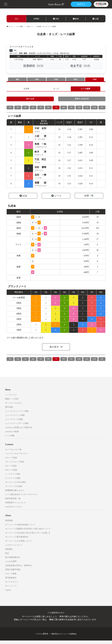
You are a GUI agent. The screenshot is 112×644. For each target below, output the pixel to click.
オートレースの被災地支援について (20, 528)
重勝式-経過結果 (82, 100)
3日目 (56, 80)
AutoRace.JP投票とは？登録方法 (19, 431)
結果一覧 (89, 199)
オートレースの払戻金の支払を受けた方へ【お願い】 (28, 536)
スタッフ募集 (11, 577)
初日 (17, 80)
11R (87, 109)
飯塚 (76, 19)
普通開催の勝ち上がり (15, 494)
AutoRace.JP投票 (12, 435)
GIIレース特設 (11, 473)
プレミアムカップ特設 (15, 465)
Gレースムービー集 (13, 453)
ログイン (81, 4)
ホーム (10, 26)
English (8, 593)
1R (10, 109)
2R (18, 109)
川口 (16, 19)
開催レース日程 (12, 402)
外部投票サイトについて (16, 506)
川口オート (31, 26)
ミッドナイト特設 (13, 477)
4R (33, 109)
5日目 (94, 80)
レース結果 (86, 89)
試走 (23, 199)
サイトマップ (11, 589)
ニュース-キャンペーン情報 (17, 415)
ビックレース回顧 (13, 482)
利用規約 (9, 553)
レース (56, 199)
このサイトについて (14, 549)
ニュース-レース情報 (14, 423)
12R (94, 109)
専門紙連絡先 (11, 581)
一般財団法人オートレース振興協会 (63, 637)
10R (79, 109)
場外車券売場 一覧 (13, 502)
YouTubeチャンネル (13, 510)
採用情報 (9, 524)
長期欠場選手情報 (13, 573)
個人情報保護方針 (13, 561)
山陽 (96, 19)
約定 (7, 557)
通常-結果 (30, 100)
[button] (6, 4)
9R (71, 109)
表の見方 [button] (54, 350)
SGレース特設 (11, 461)
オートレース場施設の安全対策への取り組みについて (28, 532)
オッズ (56, 89)
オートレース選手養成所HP (17, 540)
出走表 (26, 89)
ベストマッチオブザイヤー (16, 457)
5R (41, 109)
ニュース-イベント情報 (15, 419)
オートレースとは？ (14, 406)
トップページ (11, 398)
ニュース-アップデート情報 (17, 427)
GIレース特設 (11, 469)
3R (25, 109)
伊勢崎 (36, 19)
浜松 (56, 19)
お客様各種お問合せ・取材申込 (18, 569)
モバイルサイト (12, 585)
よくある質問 (11, 565)
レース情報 (20, 26)
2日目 (37, 80)
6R (48, 109)
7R (56, 109)
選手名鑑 (9, 410)
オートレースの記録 (14, 490)
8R (64, 109)
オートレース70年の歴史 (16, 486)
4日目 (75, 80)
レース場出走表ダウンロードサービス (21, 498)
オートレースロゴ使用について (18, 544)
